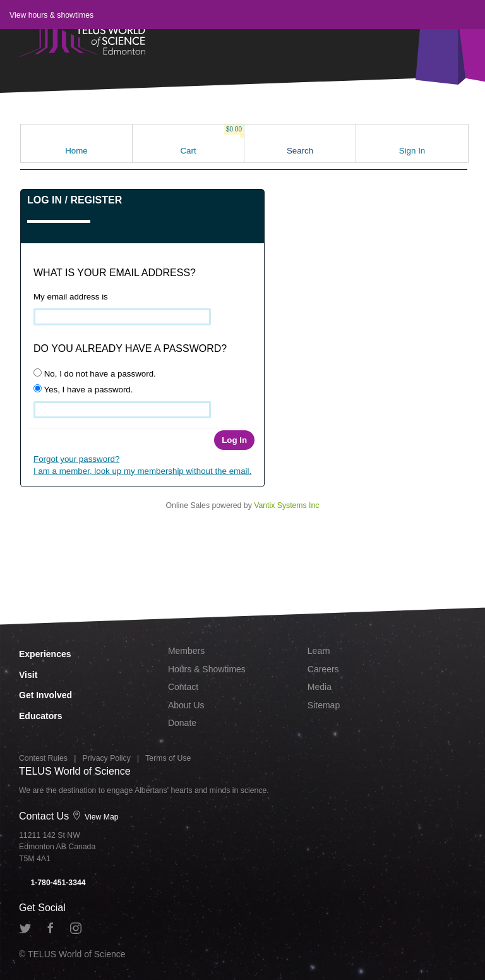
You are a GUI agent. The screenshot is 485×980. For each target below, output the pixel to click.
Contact (183, 687)
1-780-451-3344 (52, 883)
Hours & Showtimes (207, 669)
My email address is (71, 297)
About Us (186, 705)
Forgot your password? (76, 459)
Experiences (45, 654)
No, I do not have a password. (95, 373)
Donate (182, 723)
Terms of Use (168, 758)
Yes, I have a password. (83, 389)
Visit (28, 675)
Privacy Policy (107, 758)
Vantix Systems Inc (286, 505)
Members (186, 651)
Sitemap (324, 705)
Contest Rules (43, 758)
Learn (319, 651)
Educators (40, 716)
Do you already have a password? (130, 348)
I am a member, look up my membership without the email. (142, 471)
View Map (95, 817)
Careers (323, 669)
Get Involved (45, 695)
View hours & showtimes (51, 15)
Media (320, 687)
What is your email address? (115, 273)
